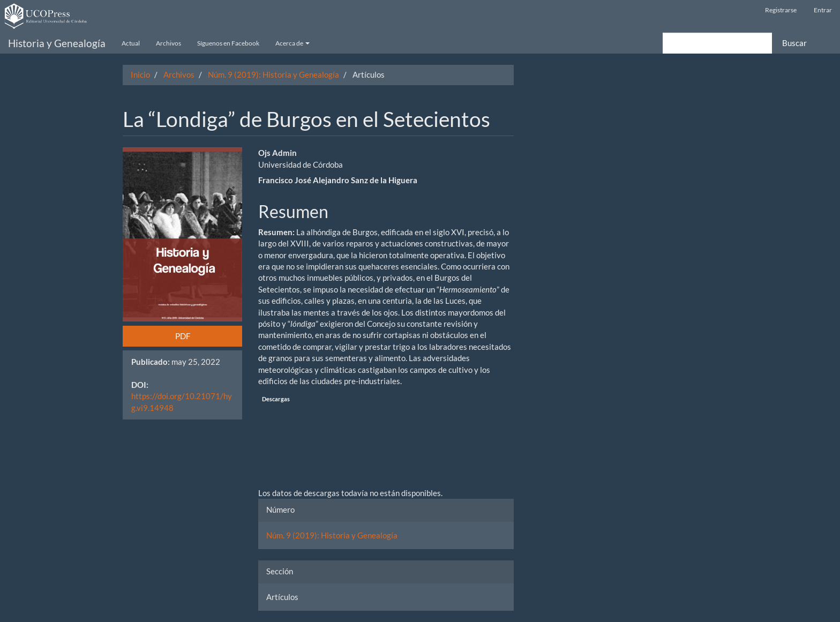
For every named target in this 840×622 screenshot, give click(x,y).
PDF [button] (183, 336)
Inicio (140, 74)
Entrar (823, 10)
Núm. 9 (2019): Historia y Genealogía (273, 74)
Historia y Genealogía (57, 43)
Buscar (794, 43)
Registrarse (781, 10)
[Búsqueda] (717, 43)
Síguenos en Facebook (228, 43)
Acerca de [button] (292, 43)
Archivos (168, 43)
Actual (131, 43)
